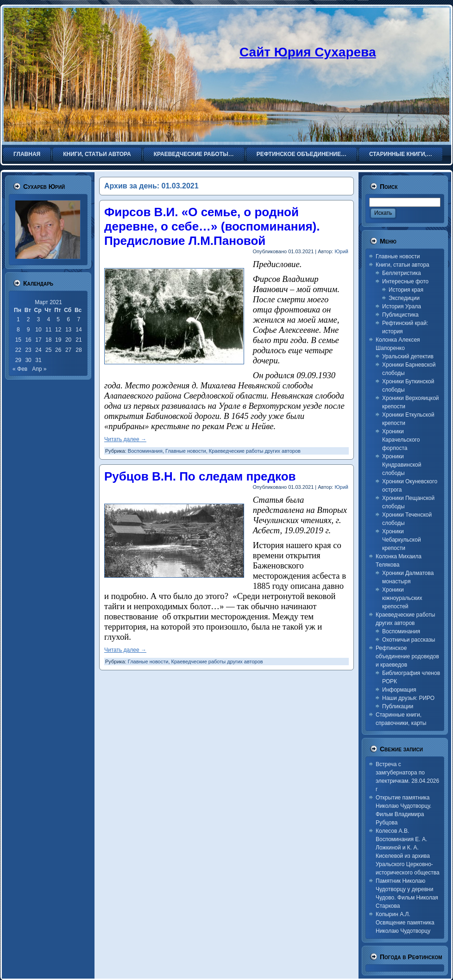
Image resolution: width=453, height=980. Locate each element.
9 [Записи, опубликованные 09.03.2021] (28, 330)
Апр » (39, 369)
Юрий (341, 251)
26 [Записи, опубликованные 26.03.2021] (58, 350)
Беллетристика (402, 273)
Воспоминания (145, 451)
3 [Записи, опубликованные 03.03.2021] (39, 319)
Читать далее (125, 439)
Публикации (398, 706)
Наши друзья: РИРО (408, 698)
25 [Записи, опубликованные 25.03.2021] (48, 350)
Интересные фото (405, 281)
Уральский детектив (408, 356)
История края (406, 290)
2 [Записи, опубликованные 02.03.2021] (28, 319)
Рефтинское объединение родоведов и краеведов (407, 656)
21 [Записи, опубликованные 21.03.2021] (79, 340)
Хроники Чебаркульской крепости (402, 540)
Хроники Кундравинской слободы (402, 465)
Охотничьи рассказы (409, 640)
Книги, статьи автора (403, 265)
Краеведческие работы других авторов (255, 451)
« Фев (20, 369)
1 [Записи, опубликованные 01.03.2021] (18, 319)
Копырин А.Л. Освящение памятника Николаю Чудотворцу (405, 923)
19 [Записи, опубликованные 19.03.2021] (58, 340)
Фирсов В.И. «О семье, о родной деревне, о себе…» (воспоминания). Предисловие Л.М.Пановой (212, 226)
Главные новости (186, 451)
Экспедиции (404, 298)
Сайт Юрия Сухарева (308, 52)
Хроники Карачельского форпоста (401, 440)
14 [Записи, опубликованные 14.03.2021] (79, 330)
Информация (399, 690)
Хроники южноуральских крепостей (402, 598)
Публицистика (400, 315)
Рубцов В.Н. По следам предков (200, 476)
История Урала (402, 306)
